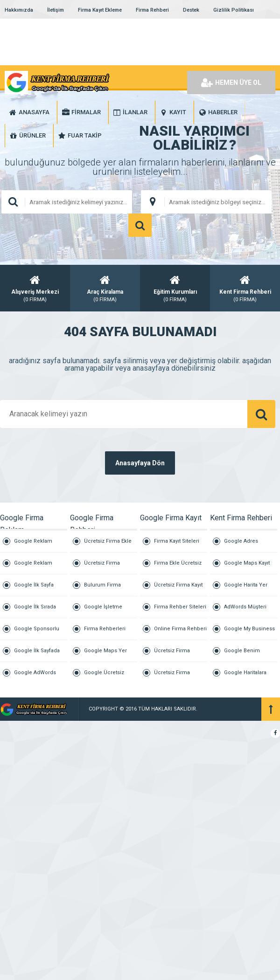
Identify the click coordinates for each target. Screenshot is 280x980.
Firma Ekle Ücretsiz (178, 563)
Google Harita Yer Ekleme (246, 589)
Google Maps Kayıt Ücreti (247, 567)
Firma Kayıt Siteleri (177, 541)
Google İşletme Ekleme (103, 611)
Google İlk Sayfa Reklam (34, 589)
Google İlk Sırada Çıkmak (35, 611)
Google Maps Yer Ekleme (105, 655)
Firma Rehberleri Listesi (105, 633)
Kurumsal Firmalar (221, 709)
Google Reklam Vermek (33, 567)
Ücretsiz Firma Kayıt (178, 585)
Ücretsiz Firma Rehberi (102, 567)
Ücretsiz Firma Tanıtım (172, 655)
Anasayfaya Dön (140, 463)
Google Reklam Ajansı (33, 545)
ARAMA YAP (140, 225)
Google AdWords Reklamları (35, 676)
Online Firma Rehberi (180, 629)
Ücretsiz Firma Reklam (172, 676)
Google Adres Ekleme (241, 545)
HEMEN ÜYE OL (231, 83)
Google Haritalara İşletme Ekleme (245, 676)
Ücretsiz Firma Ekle (108, 541)
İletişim (56, 10)
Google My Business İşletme (249, 633)
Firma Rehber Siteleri (180, 607)
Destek (191, 10)
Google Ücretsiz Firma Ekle (104, 676)
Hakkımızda (19, 10)
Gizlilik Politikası (234, 10)
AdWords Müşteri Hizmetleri (245, 611)
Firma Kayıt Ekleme (100, 10)
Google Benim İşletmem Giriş (242, 655)
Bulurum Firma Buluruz (102, 589)
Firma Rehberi (152, 10)
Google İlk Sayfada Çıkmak (37, 655)
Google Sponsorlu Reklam (37, 633)
